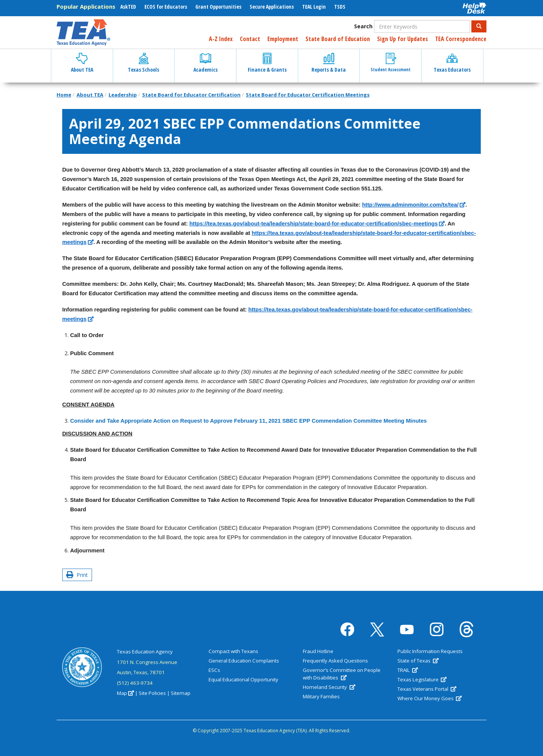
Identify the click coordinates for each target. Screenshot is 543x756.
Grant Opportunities (218, 7)
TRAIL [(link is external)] (408, 670)
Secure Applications (272, 7)
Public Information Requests (430, 651)
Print (77, 575)
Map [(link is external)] (125, 693)
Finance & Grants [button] (267, 63)
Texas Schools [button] (143, 63)
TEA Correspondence (461, 39)
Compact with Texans (233, 651)
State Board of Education (338, 39)
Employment (283, 39)
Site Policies (152, 693)
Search (363, 26)
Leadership (123, 95)
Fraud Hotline (318, 651)
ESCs (214, 670)
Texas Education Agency (145, 652)
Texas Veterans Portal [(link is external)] (427, 689)
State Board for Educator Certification (191, 95)
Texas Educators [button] (452, 63)
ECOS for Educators (166, 7)
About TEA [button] (82, 63)
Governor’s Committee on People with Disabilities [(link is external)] (342, 674)
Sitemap (181, 693)
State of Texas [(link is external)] (418, 661)
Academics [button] (206, 63)
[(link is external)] (414, 205)
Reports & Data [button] (329, 63)
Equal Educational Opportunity (243, 679)
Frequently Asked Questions (335, 661)
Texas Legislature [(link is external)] (422, 679)
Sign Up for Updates (403, 39)
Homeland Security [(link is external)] (329, 687)
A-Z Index (221, 39)
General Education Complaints (244, 661)
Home (64, 95)
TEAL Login (314, 7)
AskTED (128, 7)
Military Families (321, 696)
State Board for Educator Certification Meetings (308, 95)
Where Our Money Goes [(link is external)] (429, 698)
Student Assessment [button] (391, 63)
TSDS (340, 7)
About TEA (90, 95)
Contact (250, 39)
